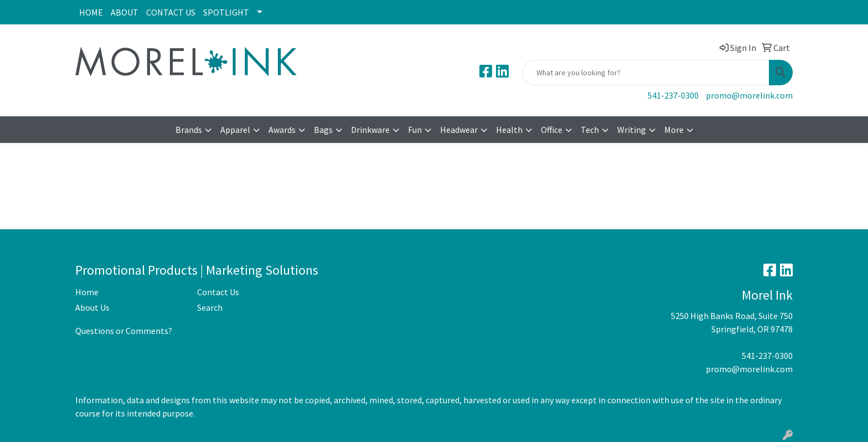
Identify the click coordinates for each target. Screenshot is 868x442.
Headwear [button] (459, 130)
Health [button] (509, 130)
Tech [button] (590, 130)
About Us (92, 307)
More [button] (674, 130)
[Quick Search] (646, 73)
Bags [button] (323, 130)
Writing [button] (632, 130)
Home (87, 292)
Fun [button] (415, 130)
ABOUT (125, 12)
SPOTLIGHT (226, 12)
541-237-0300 (673, 95)
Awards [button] (282, 130)
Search (210, 307)
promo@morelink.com (749, 95)
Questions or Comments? (124, 331)
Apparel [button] (235, 130)
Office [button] (552, 130)
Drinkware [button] (370, 130)
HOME (91, 12)
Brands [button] (189, 130)
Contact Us (218, 292)
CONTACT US (171, 12)
